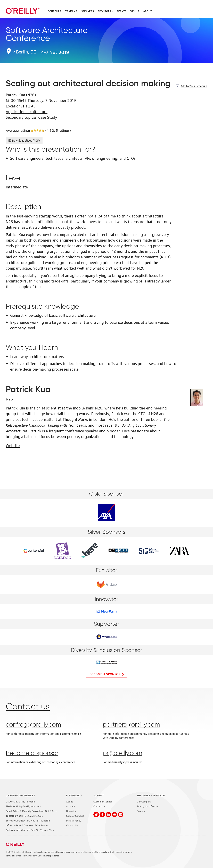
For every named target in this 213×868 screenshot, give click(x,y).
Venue (135, 11)
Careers (141, 811)
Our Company (144, 801)
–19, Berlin (28, 820)
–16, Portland (20, 801)
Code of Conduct (75, 816)
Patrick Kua (15, 94)
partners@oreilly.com (131, 725)
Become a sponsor (105, 674)
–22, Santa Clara (25, 816)
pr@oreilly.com (122, 753)
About (148, 11)
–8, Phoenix (35, 811)
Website (13, 445)
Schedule (55, 11)
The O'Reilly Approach (151, 795)
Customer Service (103, 801)
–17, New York (23, 806)
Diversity (71, 811)
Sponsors (104, 11)
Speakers (88, 11)
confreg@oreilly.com (33, 725)
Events (121, 11)
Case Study (48, 117)
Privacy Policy (74, 820)
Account (71, 806)
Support (99, 795)
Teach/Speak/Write (147, 806)
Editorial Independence (48, 856)
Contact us (28, 707)
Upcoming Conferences (20, 795)
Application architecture (27, 111)
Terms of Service (13, 856)
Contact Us (72, 825)
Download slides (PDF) (26, 140)
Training (71, 11)
